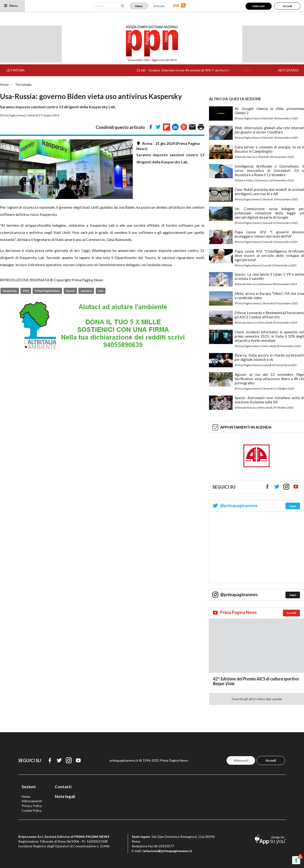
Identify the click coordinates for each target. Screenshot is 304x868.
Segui (293, 506)
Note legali (65, 796)
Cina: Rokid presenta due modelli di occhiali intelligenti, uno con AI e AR (269, 192)
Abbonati (259, 6)
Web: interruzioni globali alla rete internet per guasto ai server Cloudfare (269, 130)
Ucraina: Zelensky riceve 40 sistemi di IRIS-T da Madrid (194, 70)
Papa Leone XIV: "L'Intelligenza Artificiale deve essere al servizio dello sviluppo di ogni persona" (269, 255)
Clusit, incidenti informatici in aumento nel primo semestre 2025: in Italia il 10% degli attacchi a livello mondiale (269, 336)
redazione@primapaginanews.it (167, 851)
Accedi (287, 6)
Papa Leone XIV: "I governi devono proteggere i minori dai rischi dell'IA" (269, 234)
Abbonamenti (32, 801)
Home (4, 85)
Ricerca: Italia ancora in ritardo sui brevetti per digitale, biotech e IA (269, 357)
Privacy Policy (32, 806)
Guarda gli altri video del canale (257, 699)
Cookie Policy (32, 810)
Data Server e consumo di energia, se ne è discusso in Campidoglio (269, 149)
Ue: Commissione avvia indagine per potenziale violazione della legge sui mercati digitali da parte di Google (269, 213)
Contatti (63, 787)
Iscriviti (292, 613)
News (139, 6)
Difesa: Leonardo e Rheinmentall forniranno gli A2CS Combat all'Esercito (269, 315)
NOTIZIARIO (289, 70)
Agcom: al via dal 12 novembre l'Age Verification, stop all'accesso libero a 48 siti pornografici (269, 379)
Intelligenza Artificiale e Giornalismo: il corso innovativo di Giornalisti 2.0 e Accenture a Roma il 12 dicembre (269, 170)
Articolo (159, 6)
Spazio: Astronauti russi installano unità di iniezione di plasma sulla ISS (269, 400)
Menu (11, 6)
